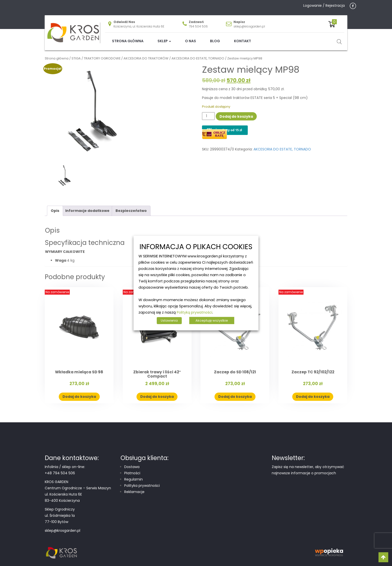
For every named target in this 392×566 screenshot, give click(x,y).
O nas (190, 37)
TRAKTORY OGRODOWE (102, 55)
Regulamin (133, 475)
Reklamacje (134, 488)
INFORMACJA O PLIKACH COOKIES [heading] (196, 247)
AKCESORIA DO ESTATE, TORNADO (198, 55)
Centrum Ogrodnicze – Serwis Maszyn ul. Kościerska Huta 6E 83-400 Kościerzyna (78, 490)
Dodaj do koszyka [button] (79, 393)
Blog (215, 37)
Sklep (164, 37)
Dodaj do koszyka (236, 112)
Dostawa (132, 463)
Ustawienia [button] (169, 320)
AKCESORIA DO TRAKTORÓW (146, 55)
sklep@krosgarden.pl (249, 23)
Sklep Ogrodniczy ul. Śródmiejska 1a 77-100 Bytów (60, 512)
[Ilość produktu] (208, 112)
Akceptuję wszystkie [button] (212, 320)
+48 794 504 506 (60, 469)
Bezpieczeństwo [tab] (131, 207)
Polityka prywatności (142, 482)
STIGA (76, 55)
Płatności (132, 469)
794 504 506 (198, 23)
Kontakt (242, 37)
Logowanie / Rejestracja (324, 5)
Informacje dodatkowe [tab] (87, 207)
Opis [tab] (55, 207)
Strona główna (128, 37)
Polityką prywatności (194, 312)
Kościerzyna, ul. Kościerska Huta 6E (139, 23)
